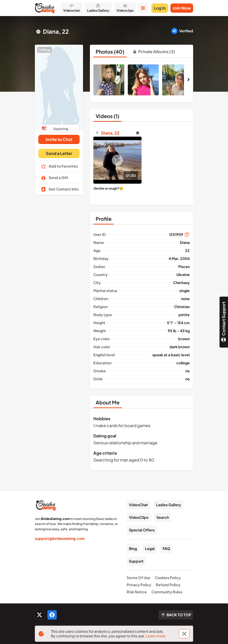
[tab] (110, 52)
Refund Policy (168, 585)
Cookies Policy (168, 578)
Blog (133, 549)
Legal (150, 549)
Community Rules (167, 592)
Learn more (156, 636)
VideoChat (138, 505)
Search (163, 517)
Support (136, 561)
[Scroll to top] (176, 615)
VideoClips (139, 517)
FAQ (166, 549)
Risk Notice (137, 592)
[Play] (117, 160)
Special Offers (142, 530)
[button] (59, 87)
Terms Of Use (138, 578)
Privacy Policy (139, 585)
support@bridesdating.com (60, 538)
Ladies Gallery (168, 505)
